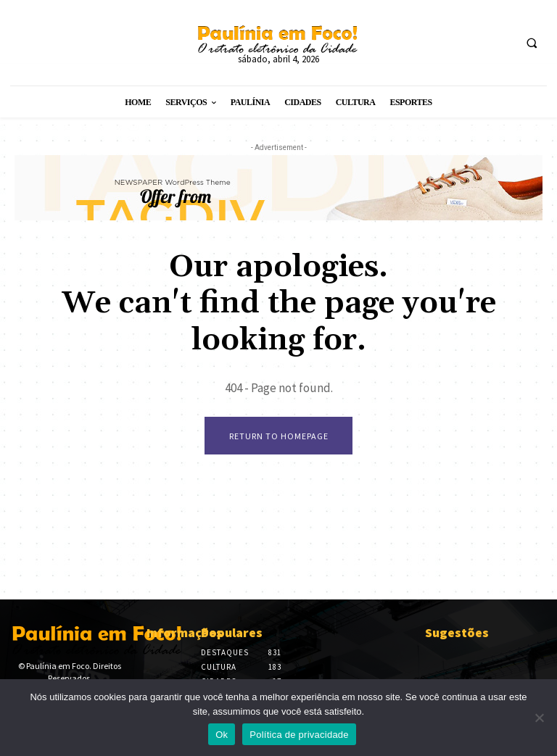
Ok (222, 735)
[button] (532, 43)
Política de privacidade (299, 735)
